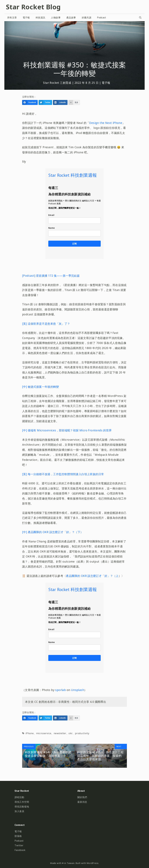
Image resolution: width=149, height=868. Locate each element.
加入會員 (19, 811)
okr (70, 733)
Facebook (20, 850)
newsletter (60, 733)
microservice (44, 733)
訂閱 (74, 244)
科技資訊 (40, 18)
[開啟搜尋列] (140, 18)
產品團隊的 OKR (76, 576)
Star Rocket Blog (33, 7)
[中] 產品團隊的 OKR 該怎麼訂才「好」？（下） (53, 532)
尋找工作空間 (22, 802)
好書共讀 (87, 18)
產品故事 (71, 18)
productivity (82, 733)
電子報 (26, 18)
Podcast (101, 18)
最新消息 (82, 802)
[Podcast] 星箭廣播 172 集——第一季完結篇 (51, 276)
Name (52, 228)
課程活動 (19, 797)
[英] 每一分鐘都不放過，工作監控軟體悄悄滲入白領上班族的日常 (63, 474)
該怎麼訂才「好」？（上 (103, 576)
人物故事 (56, 18)
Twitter (19, 845)
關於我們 (82, 797)
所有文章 (12, 18)
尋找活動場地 (22, 807)
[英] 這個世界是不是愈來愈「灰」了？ (46, 324)
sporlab (60, 690)
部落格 (18, 836)
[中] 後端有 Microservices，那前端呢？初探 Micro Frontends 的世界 (67, 430)
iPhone (30, 733)
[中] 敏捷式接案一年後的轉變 (40, 387)
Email (51, 215)
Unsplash (78, 690)
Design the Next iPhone (106, 123)
